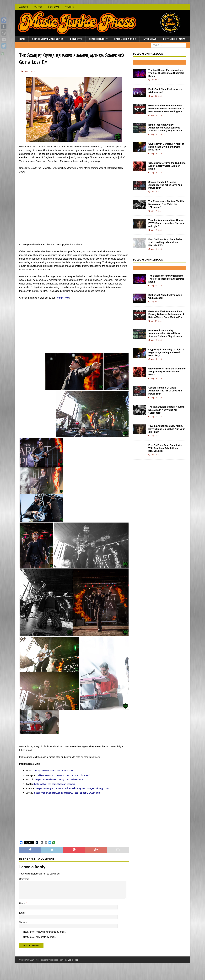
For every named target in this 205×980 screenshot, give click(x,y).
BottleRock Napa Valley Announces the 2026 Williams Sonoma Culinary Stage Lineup (165, 128)
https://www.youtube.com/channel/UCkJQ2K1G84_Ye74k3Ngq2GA (72, 788)
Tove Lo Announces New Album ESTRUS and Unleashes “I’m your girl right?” (167, 223)
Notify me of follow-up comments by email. (44, 944)
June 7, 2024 (30, 71)
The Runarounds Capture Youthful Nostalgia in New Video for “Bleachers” (167, 204)
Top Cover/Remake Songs (48, 39)
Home (22, 39)
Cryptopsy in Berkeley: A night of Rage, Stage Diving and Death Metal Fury (166, 147)
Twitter (38, 7)
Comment (24, 892)
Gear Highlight (98, 39)
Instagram (54, 7)
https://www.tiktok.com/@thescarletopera (59, 779)
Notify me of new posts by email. (39, 950)
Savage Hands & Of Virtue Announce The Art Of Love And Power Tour (165, 185)
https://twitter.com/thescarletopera (55, 784)
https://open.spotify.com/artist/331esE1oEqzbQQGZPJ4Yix (67, 793)
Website (23, 935)
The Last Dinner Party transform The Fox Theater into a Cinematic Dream (166, 73)
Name (23, 916)
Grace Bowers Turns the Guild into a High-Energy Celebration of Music (167, 166)
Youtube (69, 7)
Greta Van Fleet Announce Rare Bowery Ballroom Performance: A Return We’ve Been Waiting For (166, 108)
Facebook (23, 7)
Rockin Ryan (62, 298)
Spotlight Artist (125, 39)
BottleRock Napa (174, 39)
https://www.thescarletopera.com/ (55, 771)
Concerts (76, 39)
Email (22, 926)
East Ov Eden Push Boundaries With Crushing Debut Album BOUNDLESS (165, 242)
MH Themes (73, 973)
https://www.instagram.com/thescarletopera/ (63, 775)
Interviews (150, 39)
